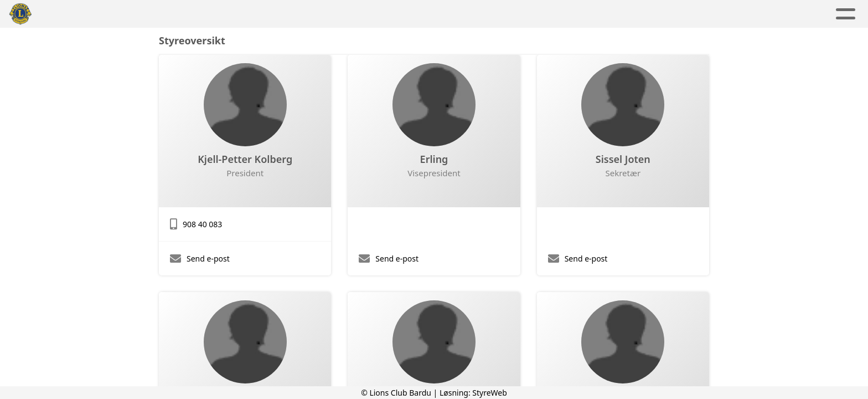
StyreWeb (490, 393)
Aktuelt (308, 14)
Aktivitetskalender (389, 14)
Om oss (475, 14)
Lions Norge (613, 14)
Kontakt (541, 14)
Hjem (262, 14)
